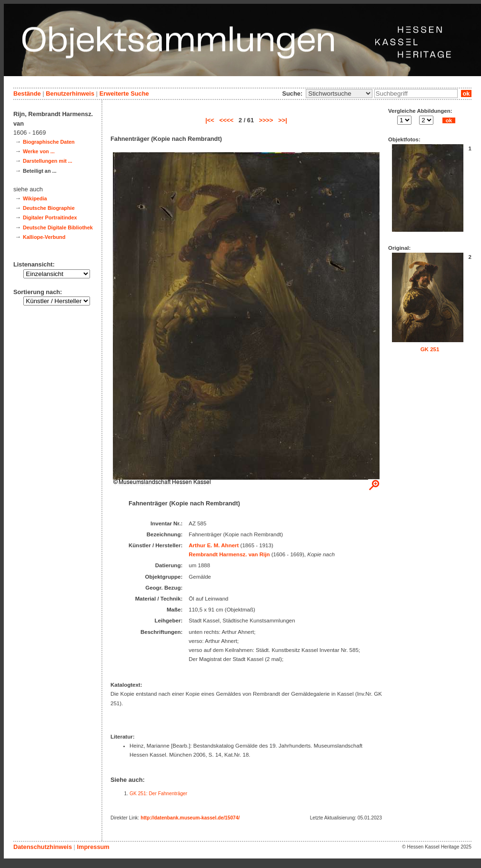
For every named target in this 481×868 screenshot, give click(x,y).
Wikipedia (35, 198)
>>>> (266, 120)
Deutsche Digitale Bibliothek (58, 227)
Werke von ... (39, 151)
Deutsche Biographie (49, 208)
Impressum (93, 847)
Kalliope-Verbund (44, 237)
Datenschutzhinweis (43, 847)
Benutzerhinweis (70, 94)
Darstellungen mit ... (48, 161)
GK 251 (430, 349)
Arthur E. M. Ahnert (214, 545)
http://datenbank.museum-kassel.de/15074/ (190, 818)
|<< (210, 120)
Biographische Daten (49, 142)
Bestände (27, 94)
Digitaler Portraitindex (50, 217)
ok (466, 94)
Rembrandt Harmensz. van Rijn (229, 554)
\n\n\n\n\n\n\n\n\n (339, 94)
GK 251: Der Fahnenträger (158, 794)
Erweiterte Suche (124, 94)
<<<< (226, 120)
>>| (283, 120)
